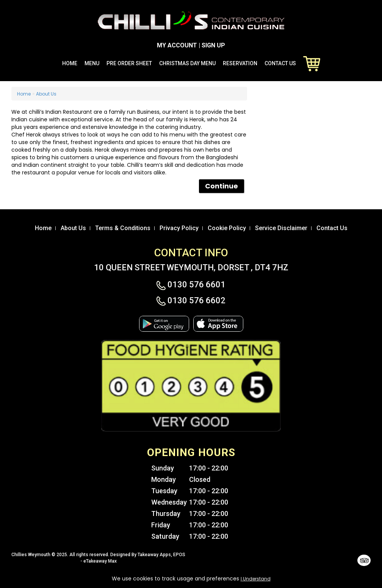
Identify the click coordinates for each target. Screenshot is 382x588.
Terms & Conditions (123, 228)
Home (70, 63)
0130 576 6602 (191, 301)
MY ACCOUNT (177, 45)
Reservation (240, 63)
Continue (222, 186)
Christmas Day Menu (187, 63)
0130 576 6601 (191, 285)
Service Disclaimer (281, 228)
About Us (46, 94)
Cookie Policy (227, 228)
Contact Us (280, 63)
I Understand (256, 579)
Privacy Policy (179, 228)
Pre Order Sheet (129, 63)
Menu (92, 63)
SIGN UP (213, 45)
